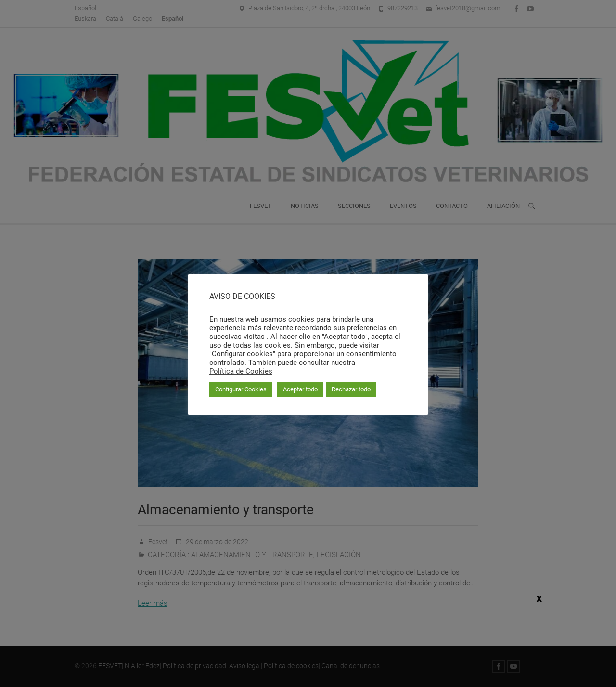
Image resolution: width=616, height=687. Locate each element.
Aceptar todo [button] (300, 389)
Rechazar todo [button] (351, 389)
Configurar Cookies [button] (241, 389)
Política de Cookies (241, 371)
